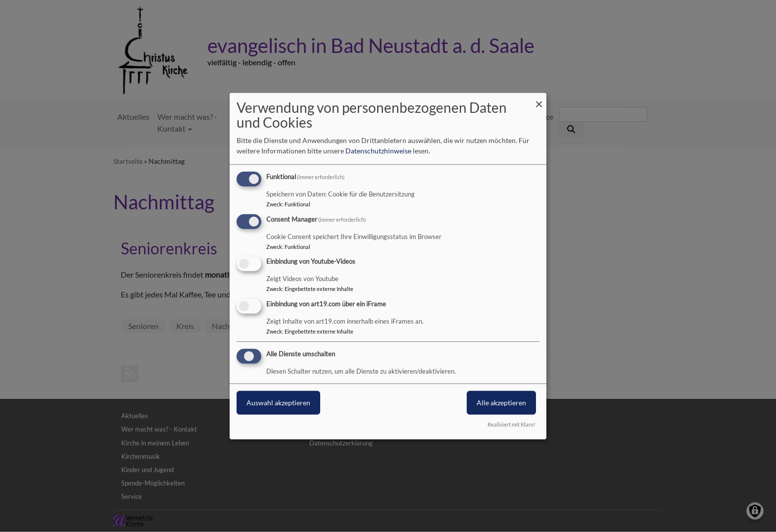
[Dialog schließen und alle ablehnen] (539, 99)
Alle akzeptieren (501, 403)
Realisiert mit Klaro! (511, 424)
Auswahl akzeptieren (278, 403)
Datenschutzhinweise (378, 151)
